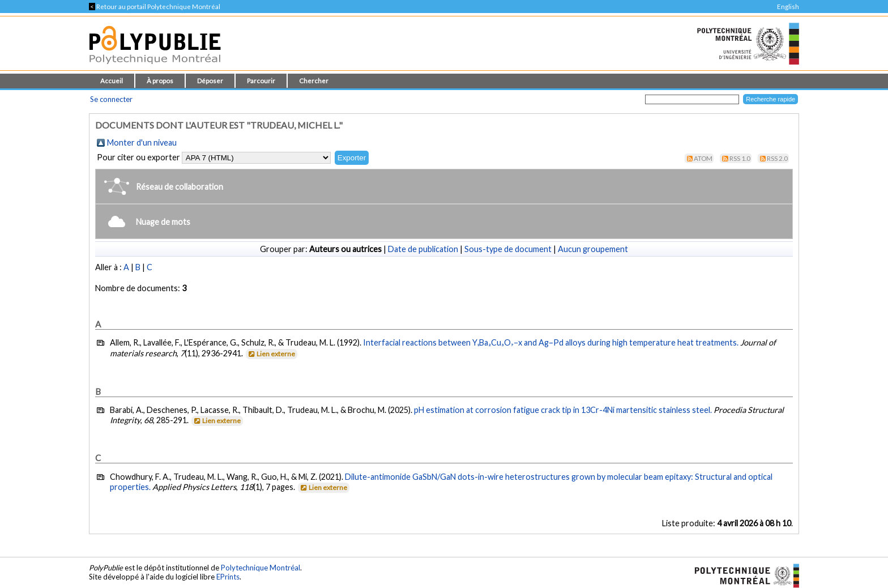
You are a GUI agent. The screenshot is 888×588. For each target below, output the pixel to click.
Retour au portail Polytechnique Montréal (155, 7)
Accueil (112, 81)
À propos (160, 81)
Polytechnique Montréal (261, 568)
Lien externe (271, 354)
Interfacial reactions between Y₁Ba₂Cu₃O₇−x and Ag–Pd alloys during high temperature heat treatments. (551, 342)
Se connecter (111, 99)
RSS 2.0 (777, 158)
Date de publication (423, 249)
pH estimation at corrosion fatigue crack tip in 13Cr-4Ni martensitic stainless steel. (563, 410)
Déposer (210, 81)
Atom (703, 158)
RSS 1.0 (740, 158)
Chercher (314, 81)
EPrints (228, 577)
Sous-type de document (508, 249)
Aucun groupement (593, 249)
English (788, 7)
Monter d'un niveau (142, 142)
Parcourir (261, 81)
